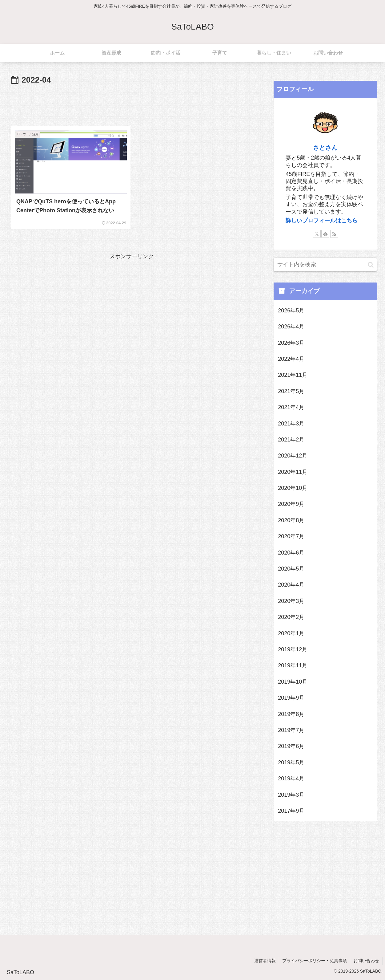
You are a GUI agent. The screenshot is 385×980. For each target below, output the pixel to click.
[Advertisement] (132, 104)
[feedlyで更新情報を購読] (325, 234)
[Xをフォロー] (317, 234)
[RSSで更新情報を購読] (334, 234)
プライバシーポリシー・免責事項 (315, 961)
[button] (371, 264)
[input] (325, 264)
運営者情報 (265, 961)
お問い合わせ (366, 961)
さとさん (325, 148)
